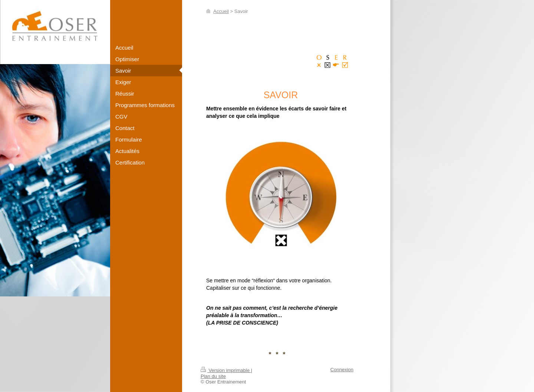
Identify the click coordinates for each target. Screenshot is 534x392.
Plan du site (213, 376)
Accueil (221, 11)
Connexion (342, 370)
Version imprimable (226, 370)
